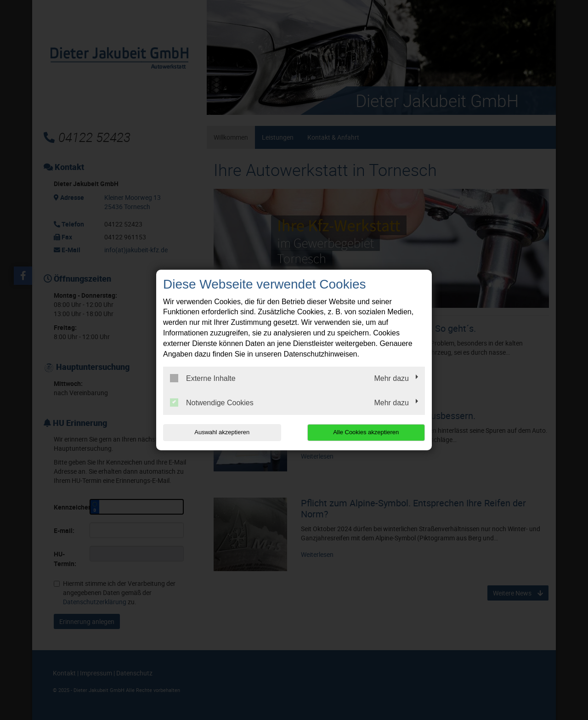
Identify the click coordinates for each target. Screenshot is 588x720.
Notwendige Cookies (212, 403)
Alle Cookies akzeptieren (366, 432)
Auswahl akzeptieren (222, 432)
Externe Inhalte (203, 378)
